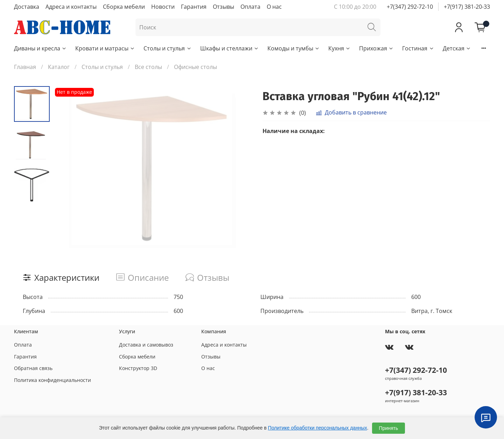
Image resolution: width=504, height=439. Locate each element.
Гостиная (418, 48)
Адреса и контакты (71, 7)
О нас (274, 7)
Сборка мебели (124, 7)
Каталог (59, 67)
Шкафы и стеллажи (230, 48)
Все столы (148, 67)
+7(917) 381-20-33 (467, 7)
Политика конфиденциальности (52, 380)
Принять (389, 428)
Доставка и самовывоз (146, 345)
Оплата (250, 7)
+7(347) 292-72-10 (410, 7)
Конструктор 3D (138, 368)
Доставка (27, 7)
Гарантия (194, 7)
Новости (163, 7)
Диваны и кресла (40, 48)
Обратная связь (33, 368)
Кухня (339, 48)
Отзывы (223, 7)
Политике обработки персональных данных (318, 428)
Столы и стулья (167, 48)
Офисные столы (195, 67)
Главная (25, 67)
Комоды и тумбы (294, 48)
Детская (457, 48)
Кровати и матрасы (105, 48)
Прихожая (376, 48)
